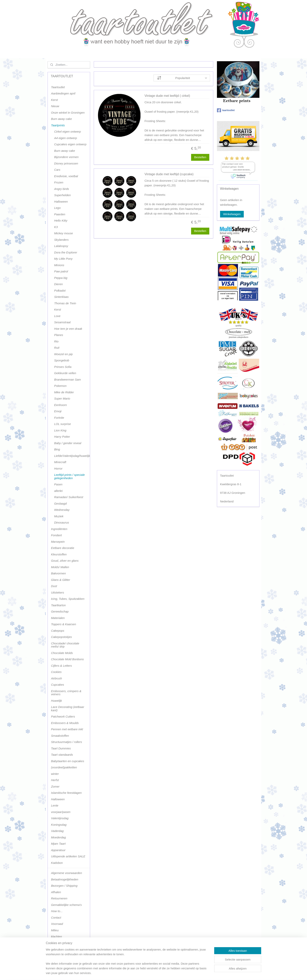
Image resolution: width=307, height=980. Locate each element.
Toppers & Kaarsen (63, 624)
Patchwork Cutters (63, 716)
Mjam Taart (58, 844)
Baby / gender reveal (68, 443)
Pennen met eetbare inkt (67, 729)
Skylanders (61, 240)
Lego (57, 208)
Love (57, 316)
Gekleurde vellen (65, 373)
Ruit (57, 348)
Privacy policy (60, 943)
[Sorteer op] (182, 78)
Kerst (54, 100)
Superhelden (62, 195)
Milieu (55, 930)
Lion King (60, 430)
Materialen (58, 618)
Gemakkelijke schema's (66, 905)
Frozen (59, 182)
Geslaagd (60, 503)
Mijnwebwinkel (193, 973)
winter (55, 774)
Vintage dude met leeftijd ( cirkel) (167, 96)
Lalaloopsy (61, 246)
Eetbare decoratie (62, 548)
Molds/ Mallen (60, 567)
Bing (57, 449)
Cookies (56, 672)
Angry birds (61, 189)
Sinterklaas (61, 297)
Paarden (60, 214)
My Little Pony (63, 259)
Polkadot (60, 291)
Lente (55, 805)
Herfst (55, 780)
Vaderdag (57, 831)
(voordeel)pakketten (64, 767)
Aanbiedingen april (63, 93)
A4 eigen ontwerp (65, 138)
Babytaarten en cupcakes (67, 761)
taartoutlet (226, 110)
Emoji (58, 411)
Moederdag (58, 837)
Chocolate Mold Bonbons (67, 659)
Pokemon (60, 386)
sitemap (142, 973)
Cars (57, 170)
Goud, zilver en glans (65, 561)
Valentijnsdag (60, 818)
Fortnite (59, 418)
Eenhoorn (60, 405)
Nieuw (55, 106)
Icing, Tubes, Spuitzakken (68, 599)
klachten (56, 936)
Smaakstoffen (60, 736)
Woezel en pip (63, 354)
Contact (56, 918)
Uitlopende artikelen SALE (68, 856)
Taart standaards (62, 755)
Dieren (58, 284)
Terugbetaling (60, 949)
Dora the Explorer (66, 252)
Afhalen (56, 892)
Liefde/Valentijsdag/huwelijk (72, 456)
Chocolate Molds (62, 653)
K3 (56, 227)
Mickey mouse (63, 233)
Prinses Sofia (63, 367)
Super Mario (62, 398)
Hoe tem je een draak (68, 329)
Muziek (59, 516)
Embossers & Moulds (65, 723)
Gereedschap (60, 611)
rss (149, 973)
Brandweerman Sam (67, 380)
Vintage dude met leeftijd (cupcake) (169, 174)
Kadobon (57, 863)
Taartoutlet (58, 87)
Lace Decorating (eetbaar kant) (67, 709)
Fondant (56, 535)
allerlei (58, 491)
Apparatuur (58, 850)
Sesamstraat (62, 322)
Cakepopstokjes (61, 637)
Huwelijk (56, 701)
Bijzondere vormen (66, 157)
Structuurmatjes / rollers (66, 742)
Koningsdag (59, 825)
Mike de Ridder (64, 392)
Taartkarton (58, 605)
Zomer (55, 786)
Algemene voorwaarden (66, 873)
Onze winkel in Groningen (68, 113)
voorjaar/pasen (61, 812)
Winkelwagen (232, 214)
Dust (54, 586)
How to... (57, 911)
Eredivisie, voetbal (66, 176)
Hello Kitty (61, 221)
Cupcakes (57, 685)
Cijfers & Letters (61, 666)
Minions (59, 265)
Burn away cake (61, 119)
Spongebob (62, 360)
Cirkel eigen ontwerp (67, 132)
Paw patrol (61, 271)
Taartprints (58, 125)
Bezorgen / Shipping (64, 886)
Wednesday (62, 510)
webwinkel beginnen (162, 973)
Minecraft (60, 462)
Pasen (58, 484)
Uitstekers (57, 592)
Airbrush (56, 678)
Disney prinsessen (66, 163)
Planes (59, 335)
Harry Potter (62, 437)
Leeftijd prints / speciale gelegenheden (69, 476)
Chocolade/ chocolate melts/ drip (65, 645)
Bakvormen (58, 573)
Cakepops (58, 631)
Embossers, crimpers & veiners (66, 693)
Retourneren (59, 898)
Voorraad (57, 924)
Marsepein (58, 542)
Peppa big (61, 278)
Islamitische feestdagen (66, 793)
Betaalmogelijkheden (65, 879)
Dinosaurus (61, 522)
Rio (56, 341)
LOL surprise (62, 424)
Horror (58, 468)
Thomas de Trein (65, 303)
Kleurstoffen (59, 554)
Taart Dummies (61, 748)
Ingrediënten (59, 529)
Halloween (61, 202)
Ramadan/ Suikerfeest (69, 497)
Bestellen (200, 157)
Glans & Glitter (60, 580)
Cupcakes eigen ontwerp (70, 144)
